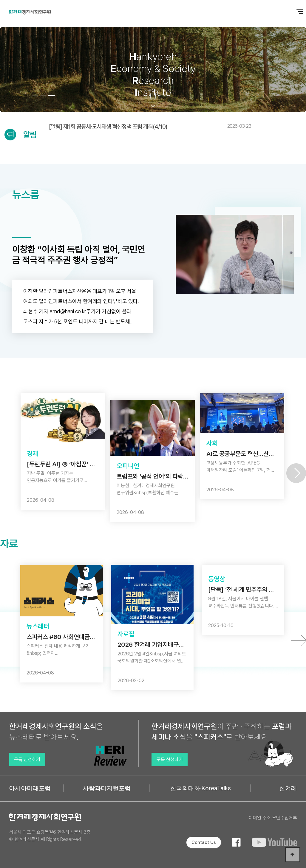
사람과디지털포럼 (107, 788)
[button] (35, 95)
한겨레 (288, 788)
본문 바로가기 (0, 0)
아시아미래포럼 (30, 788)
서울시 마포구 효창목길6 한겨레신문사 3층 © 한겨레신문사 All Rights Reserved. (50, 836)
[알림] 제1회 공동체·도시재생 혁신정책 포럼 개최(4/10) (150, 127)
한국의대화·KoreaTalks (201, 788)
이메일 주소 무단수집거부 (273, 818)
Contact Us (204, 842)
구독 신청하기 (27, 759)
